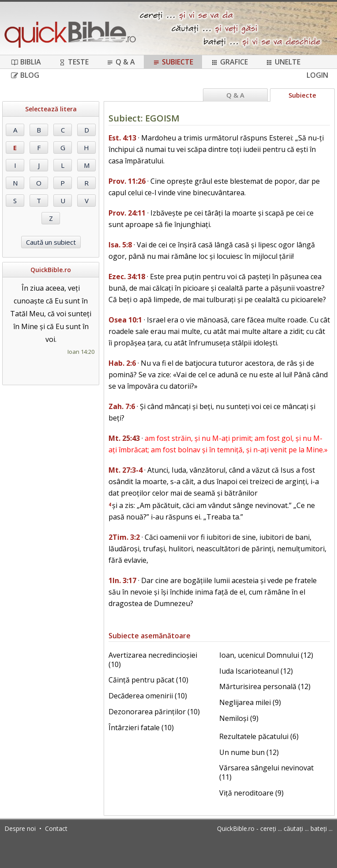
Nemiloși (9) (239, 718)
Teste (74, 62)
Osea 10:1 (125, 320)
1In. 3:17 (122, 580)
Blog (25, 75)
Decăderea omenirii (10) (148, 696)
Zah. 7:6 (122, 406)
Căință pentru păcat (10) (148, 680)
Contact (56, 828)
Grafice (229, 62)
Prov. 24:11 (127, 213)
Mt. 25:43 (124, 438)
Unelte (283, 62)
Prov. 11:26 (127, 181)
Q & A (121, 62)
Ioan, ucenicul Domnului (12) (266, 655)
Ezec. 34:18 (127, 277)
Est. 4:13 (122, 138)
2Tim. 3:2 (124, 537)
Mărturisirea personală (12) (265, 686)
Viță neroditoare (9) (251, 793)
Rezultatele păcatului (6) (259, 736)
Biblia (26, 62)
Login (317, 75)
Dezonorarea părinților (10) (154, 712)
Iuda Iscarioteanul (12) (256, 671)
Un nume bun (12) (249, 752)
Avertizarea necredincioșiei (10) (153, 660)
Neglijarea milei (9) (250, 702)
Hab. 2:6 (122, 363)
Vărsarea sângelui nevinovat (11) (266, 772)
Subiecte (173, 62)
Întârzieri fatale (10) (141, 728)
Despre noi (20, 828)
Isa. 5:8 (120, 245)
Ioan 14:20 (81, 352)
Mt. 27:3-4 (125, 470)
